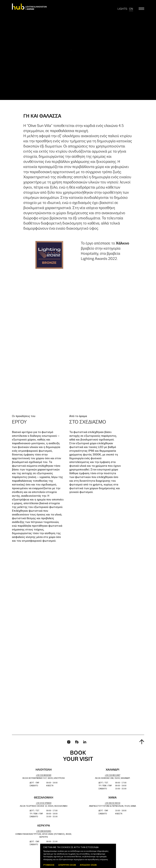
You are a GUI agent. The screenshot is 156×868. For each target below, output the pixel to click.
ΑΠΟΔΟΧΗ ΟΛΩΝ (88, 865)
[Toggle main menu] (141, 9)
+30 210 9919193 (44, 775)
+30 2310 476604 (44, 803)
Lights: (125, 9)
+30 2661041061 (44, 831)
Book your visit (78, 756)
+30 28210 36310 (112, 803)
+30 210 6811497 (112, 775)
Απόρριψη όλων (67, 865)
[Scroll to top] (142, 742)
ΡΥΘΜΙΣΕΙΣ (49, 865)
